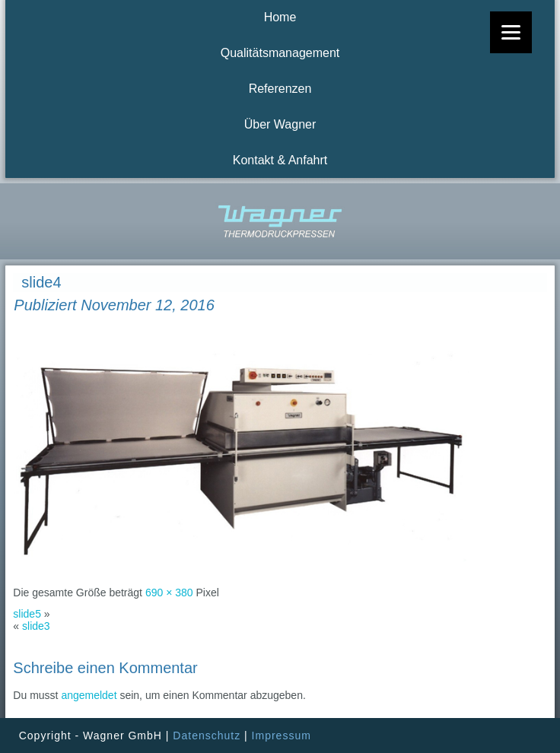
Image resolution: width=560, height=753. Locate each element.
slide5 (27, 614)
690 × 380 (169, 593)
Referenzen (280, 89)
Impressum (282, 736)
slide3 (36, 626)
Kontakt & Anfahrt (280, 160)
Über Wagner (280, 124)
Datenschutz (207, 736)
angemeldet (89, 695)
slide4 (41, 282)
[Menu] (511, 32)
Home (280, 17)
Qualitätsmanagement (280, 53)
